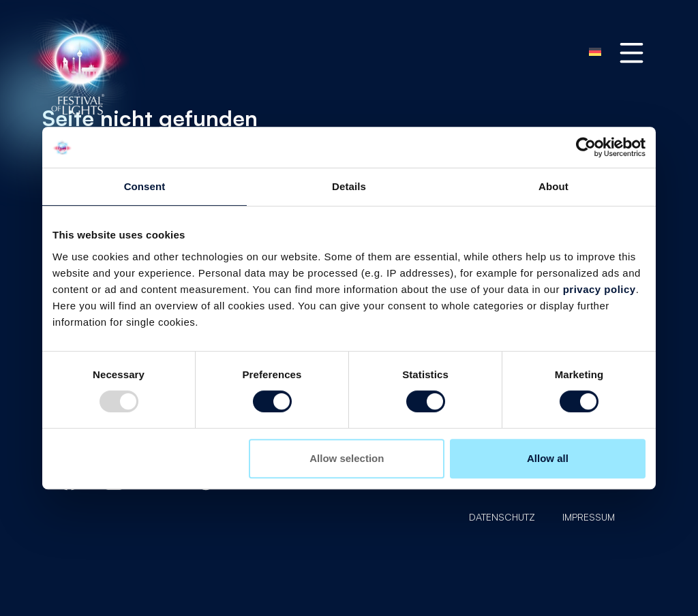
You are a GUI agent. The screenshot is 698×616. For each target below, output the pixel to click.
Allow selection (347, 458)
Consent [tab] (145, 186)
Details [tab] (349, 186)
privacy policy (600, 289)
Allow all (548, 458)
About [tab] (553, 186)
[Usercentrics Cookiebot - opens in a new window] (586, 147)
